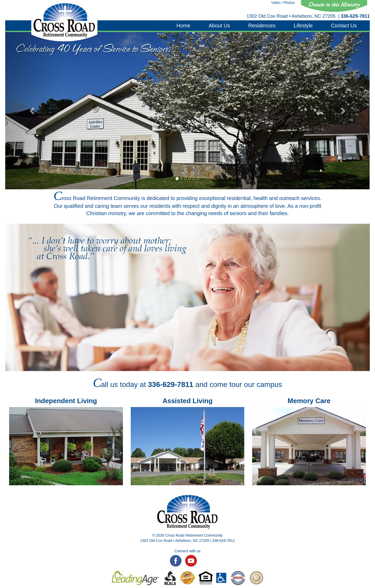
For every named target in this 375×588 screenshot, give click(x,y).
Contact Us (344, 26)
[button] (33, 111)
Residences (262, 26)
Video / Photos (283, 3)
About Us (219, 26)
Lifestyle (303, 26)
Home (183, 26)
